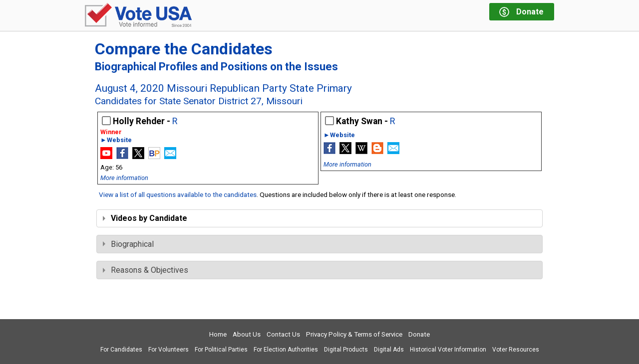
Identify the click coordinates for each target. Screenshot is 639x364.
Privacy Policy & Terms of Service (354, 334)
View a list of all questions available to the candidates (178, 194)
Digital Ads (389, 350)
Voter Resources (516, 350)
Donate (419, 334)
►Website (116, 140)
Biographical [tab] (128, 244)
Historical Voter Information (448, 350)
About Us (247, 334)
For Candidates (121, 350)
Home (218, 334)
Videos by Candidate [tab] (145, 218)
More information (124, 178)
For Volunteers (168, 350)
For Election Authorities (286, 350)
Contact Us (283, 334)
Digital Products (346, 350)
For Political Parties (221, 350)
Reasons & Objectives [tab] (146, 270)
